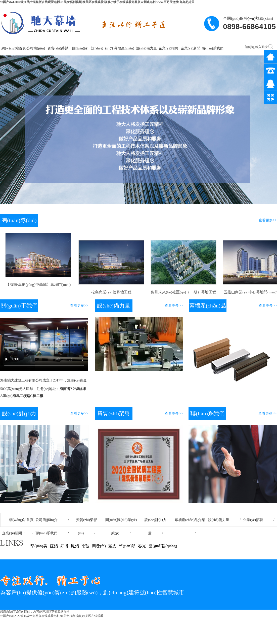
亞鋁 (54, 546)
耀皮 (112, 546)
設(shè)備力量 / (224, 520)
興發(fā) (99, 546)
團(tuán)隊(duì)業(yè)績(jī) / (121, 522)
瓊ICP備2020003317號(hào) (254, 620)
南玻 (85, 546)
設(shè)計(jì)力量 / (155, 522)
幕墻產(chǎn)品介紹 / (190, 522)
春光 (142, 546)
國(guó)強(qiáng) (163, 546)
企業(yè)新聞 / (18, 533)
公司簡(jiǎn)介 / (52, 520)
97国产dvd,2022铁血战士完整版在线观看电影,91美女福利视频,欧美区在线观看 (52, 616)
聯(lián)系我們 (213, 48)
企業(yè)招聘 (169, 48)
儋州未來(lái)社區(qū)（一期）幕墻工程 (182, 292)
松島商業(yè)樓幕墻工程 (110, 292)
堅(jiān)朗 (127, 546)
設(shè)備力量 (146, 48)
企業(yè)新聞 (191, 48)
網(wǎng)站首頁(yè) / (18, 522)
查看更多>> (268, 220)
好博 (64, 546)
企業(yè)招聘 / (259, 520)
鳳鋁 (75, 546)
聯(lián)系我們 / (52, 533)
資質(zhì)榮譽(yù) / (86, 522)
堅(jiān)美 (39, 546)
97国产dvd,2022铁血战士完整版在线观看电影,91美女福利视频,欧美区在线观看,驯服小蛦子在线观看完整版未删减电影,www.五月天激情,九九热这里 (97, 2)
